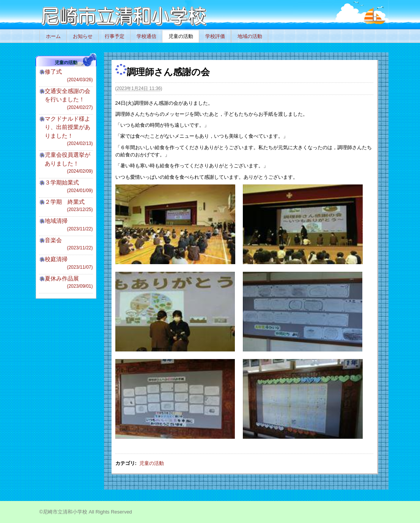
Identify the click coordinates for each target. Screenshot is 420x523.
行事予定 (115, 36)
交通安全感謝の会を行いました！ (69, 99)
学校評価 (215, 36)
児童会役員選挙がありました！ (69, 163)
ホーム (53, 36)
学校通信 (146, 36)
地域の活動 (250, 36)
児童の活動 (181, 36)
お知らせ (83, 36)
